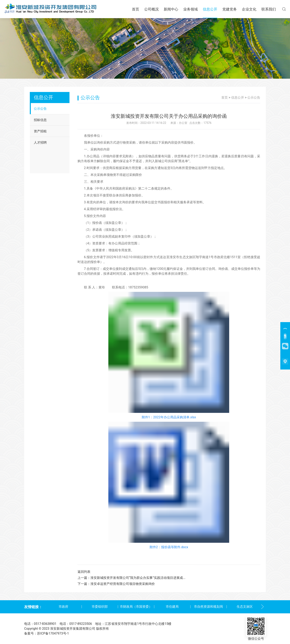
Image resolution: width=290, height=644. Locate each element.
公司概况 (151, 9)
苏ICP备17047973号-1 (53, 633)
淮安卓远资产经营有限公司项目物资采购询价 (123, 584)
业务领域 (191, 9)
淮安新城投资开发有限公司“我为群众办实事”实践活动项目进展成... (138, 578)
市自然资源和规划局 (208, 607)
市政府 (63, 607)
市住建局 (172, 607)
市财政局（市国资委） (136, 607)
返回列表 (84, 572)
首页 (136, 9)
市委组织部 (100, 607)
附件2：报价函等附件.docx (169, 547)
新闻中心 (171, 9)
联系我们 (269, 9)
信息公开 (210, 9)
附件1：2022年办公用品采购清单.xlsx (169, 417)
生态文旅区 (245, 607)
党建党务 (230, 9)
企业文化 (249, 9)
